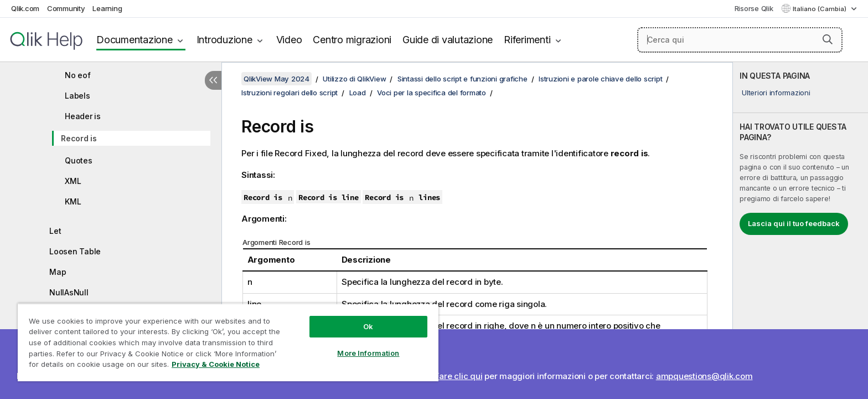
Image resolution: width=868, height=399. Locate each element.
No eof (78, 75)
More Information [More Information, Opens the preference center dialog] (368, 353)
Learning (107, 8)
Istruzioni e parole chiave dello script (600, 79)
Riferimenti (527, 40)
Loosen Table (75, 251)
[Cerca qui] (740, 40)
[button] (828, 39)
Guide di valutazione (448, 40)
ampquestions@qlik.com (704, 376)
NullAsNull (69, 292)
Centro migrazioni (352, 40)
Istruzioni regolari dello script (290, 93)
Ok (368, 326)
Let (55, 231)
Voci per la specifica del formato (432, 93)
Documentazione (135, 40)
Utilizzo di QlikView (354, 79)
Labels (77, 96)
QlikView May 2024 (277, 79)
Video (289, 40)
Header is (83, 116)
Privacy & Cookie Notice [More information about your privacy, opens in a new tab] (216, 364)
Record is (79, 138)
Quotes (79, 160)
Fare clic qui (459, 376)
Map (58, 272)
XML (73, 181)
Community (66, 8)
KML (73, 201)
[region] (228, 342)
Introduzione (224, 40)
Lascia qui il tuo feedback (794, 223)
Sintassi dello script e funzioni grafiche (463, 79)
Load (358, 93)
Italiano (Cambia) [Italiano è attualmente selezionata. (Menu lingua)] (820, 9)
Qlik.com (25, 8)
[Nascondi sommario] (213, 80)
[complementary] (800, 231)
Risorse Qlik (754, 8)
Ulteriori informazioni (776, 93)
